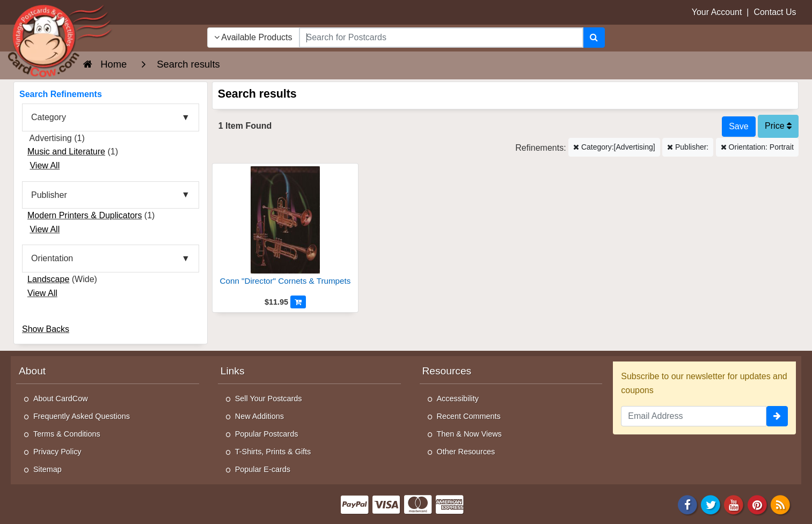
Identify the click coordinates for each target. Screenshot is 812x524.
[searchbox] (441, 38)
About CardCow (61, 398)
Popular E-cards (263, 469)
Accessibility (458, 398)
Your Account (717, 12)
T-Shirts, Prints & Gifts (273, 452)
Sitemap (47, 469)
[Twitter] (711, 504)
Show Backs (46, 329)
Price (778, 126)
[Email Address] (694, 416)
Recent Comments (469, 416)
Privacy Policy (57, 452)
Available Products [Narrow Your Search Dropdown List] (253, 37)
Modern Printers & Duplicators (85, 215)
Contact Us (775, 12)
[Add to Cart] (298, 302)
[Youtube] (734, 504)
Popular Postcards (267, 434)
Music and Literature (66, 152)
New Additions (259, 416)
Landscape (48, 279)
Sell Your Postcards (269, 398)
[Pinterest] (757, 504)
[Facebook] (687, 504)
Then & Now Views (469, 434)
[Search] (594, 38)
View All (45, 165)
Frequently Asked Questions (82, 416)
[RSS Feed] (780, 504)
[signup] (777, 416)
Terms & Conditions (67, 434)
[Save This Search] (738, 127)
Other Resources (466, 452)
